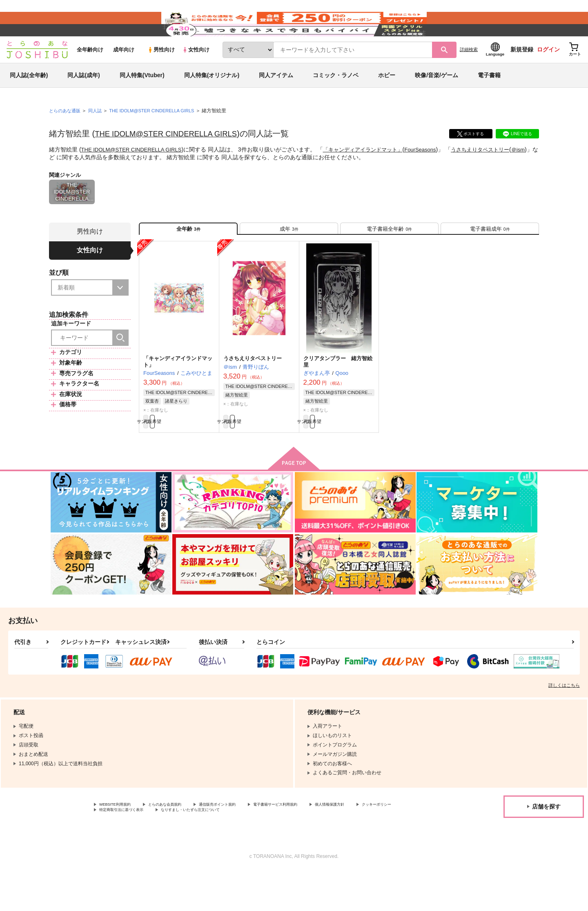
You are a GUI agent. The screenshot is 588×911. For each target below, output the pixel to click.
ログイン (548, 74)
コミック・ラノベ (336, 100)
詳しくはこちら (564, 722)
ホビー (387, 100)
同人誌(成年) (84, 100)
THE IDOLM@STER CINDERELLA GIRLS (172, 158)
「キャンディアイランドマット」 (373, 174)
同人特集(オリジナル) (212, 100)
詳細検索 (469, 74)
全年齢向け (90, 74)
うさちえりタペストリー (499, 174)
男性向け (161, 74)
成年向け (124, 74)
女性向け (196, 74)
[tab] (289, 257)
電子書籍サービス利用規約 (316, 842)
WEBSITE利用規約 (120, 842)
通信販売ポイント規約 (245, 842)
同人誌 (98, 135)
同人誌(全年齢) (29, 100)
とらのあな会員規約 (180, 842)
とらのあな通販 (66, 135)
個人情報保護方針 (383, 842)
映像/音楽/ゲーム (437, 100)
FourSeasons (435, 174)
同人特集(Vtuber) (142, 100)
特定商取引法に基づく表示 (185, 849)
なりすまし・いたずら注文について (272, 849)
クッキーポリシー (119, 849)
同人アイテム (276, 100)
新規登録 (522, 74)
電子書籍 (489, 100)
